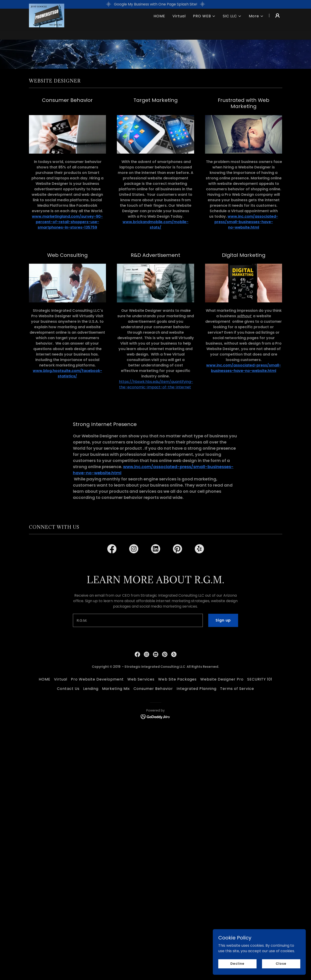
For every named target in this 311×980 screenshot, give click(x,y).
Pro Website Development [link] (97, 842)
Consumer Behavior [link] (153, 851)
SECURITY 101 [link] (260, 842)
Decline (238, 964)
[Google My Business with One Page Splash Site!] (155, 4)
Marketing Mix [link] (116, 851)
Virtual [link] (179, 25)
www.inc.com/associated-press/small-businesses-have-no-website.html (246, 222)
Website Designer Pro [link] (222, 842)
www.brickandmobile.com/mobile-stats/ (155, 225)
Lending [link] (91, 851)
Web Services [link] (141, 842)
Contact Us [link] (68, 851)
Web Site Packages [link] (177, 842)
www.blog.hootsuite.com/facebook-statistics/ (67, 373)
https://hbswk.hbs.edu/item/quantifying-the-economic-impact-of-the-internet (156, 384)
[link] (47, 24)
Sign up (223, 783)
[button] (204, 25)
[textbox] (138, 783)
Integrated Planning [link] (197, 851)
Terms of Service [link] (237, 851)
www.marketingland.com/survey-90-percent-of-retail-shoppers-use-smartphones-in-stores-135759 (67, 222)
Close (281, 964)
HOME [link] (159, 25)
